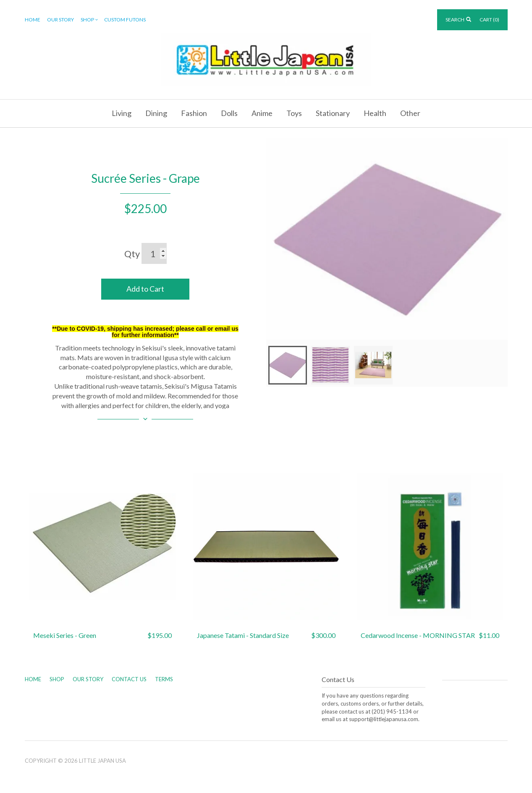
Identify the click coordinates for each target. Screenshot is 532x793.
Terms (164, 679)
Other (410, 113)
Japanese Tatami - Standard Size (243, 635)
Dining (156, 113)
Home (33, 20)
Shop (90, 20)
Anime (262, 113)
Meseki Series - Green (65, 635)
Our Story (60, 20)
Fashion (194, 113)
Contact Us (129, 679)
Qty (132, 254)
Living (122, 113)
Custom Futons (125, 20)
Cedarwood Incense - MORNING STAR (418, 635)
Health (375, 113)
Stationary (333, 113)
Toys (294, 113)
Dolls (229, 113)
